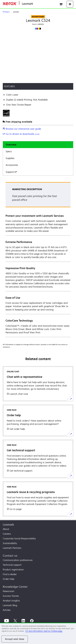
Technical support (12, 565)
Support (11, 172)
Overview (11, 145)
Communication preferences (18, 560)
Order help (9, 579)
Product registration (13, 570)
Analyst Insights (11, 601)
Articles (7, 610)
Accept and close (15, 639)
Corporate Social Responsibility (19, 538)
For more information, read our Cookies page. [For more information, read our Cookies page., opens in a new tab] (44, 631)
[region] (38, 633)
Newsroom (9, 591)
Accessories (12, 165)
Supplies (10, 158)
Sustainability (10, 543)
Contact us (10, 556)
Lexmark (8, 525)
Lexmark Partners (12, 548)
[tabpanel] (38, 259)
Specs (9, 151)
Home (36, 4)
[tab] (38, 145)
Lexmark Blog (10, 605)
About (6, 529)
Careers (7, 534)
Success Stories (11, 596)
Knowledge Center (15, 587)
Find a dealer (10, 574)
